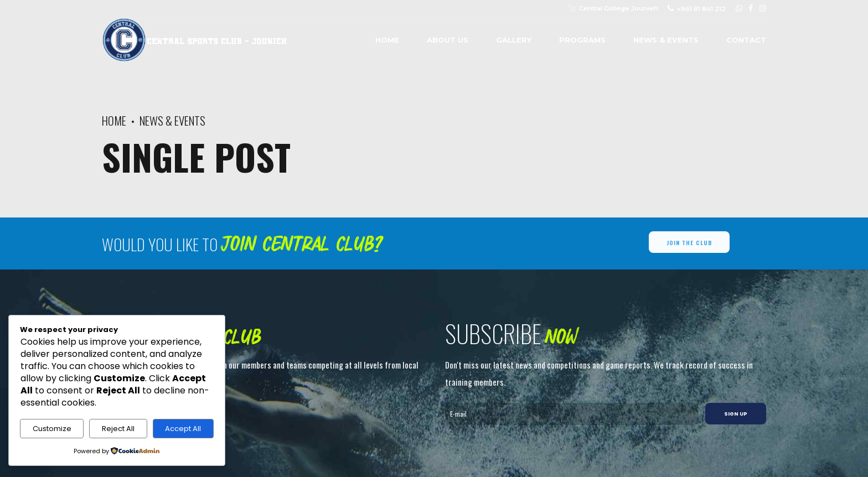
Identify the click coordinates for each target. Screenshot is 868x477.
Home (387, 40)
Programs (582, 40)
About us (448, 40)
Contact (746, 40)
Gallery (514, 40)
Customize (52, 429)
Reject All (118, 429)
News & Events (666, 40)
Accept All (183, 429)
